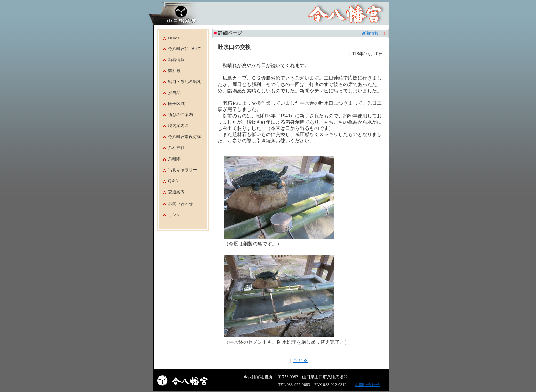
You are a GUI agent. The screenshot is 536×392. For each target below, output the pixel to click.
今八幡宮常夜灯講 (180, 137)
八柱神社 (172, 148)
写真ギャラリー (178, 170)
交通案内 (172, 192)
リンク (174, 215)
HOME (169, 38)
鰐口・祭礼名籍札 (180, 82)
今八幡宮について (180, 49)
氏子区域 (172, 104)
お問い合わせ (181, 204)
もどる (300, 360)
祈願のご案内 (176, 115)
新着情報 (172, 60)
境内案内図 (174, 126)
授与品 (170, 93)
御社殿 (170, 71)
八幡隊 (170, 159)
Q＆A (168, 181)
